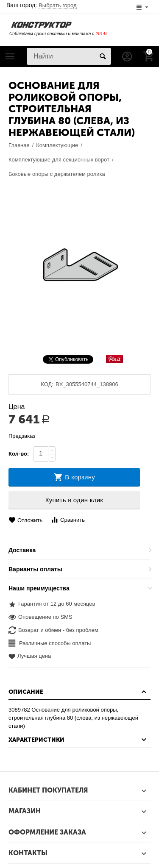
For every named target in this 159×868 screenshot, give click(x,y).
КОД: (47, 384)
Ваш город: (42, 5)
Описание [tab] (78, 692)
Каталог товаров (10, 56)
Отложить (25, 520)
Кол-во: (19, 454)
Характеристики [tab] (78, 740)
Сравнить (68, 520)
